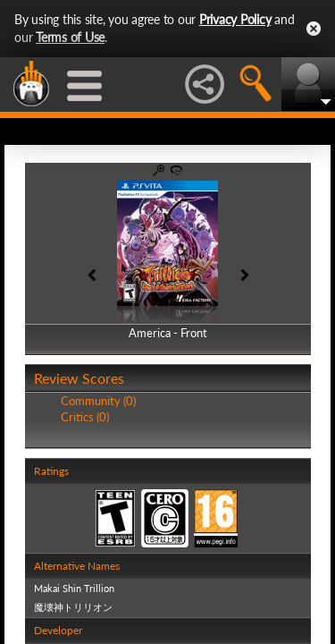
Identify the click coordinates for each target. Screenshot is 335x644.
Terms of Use (70, 37)
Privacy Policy (235, 19)
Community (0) (98, 401)
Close (314, 29)
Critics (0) (85, 417)
